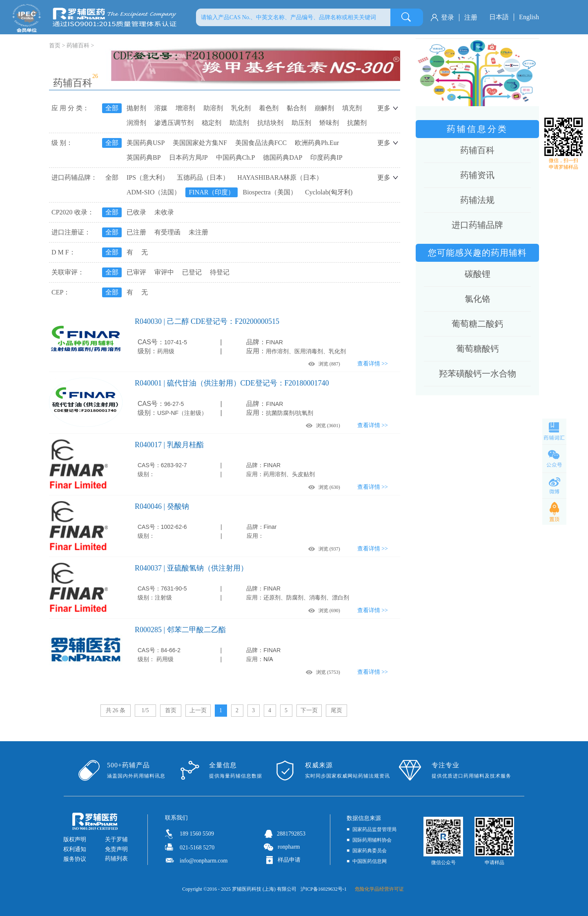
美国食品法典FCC (261, 143)
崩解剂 (324, 108)
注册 (471, 17)
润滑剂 (136, 123)
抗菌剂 (357, 123)
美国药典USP (146, 143)
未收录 (164, 212)
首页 (171, 710)
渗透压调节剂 (174, 123)
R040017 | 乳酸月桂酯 (169, 445)
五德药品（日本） (203, 177)
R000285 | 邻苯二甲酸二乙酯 (180, 630)
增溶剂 (185, 108)
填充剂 (352, 108)
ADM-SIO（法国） (154, 192)
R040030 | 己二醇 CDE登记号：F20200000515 (207, 321)
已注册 (136, 232)
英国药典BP (144, 157)
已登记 (192, 272)
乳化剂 (241, 108)
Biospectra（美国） (269, 192)
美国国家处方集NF (200, 143)
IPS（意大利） (148, 177)
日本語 (499, 17)
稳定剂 (212, 123)
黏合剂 (296, 108)
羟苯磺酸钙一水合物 (478, 374)
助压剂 (301, 123)
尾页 (336, 710)
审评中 (164, 272)
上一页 (198, 710)
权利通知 (75, 849)
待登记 (220, 272)
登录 (448, 17)
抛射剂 (136, 108)
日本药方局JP (188, 157)
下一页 (309, 710)
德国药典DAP (283, 157)
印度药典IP (326, 157)
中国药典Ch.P (236, 157)
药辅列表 (116, 859)
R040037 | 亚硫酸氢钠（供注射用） (191, 568)
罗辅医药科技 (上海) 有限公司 (264, 889)
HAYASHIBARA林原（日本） (280, 177)
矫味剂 (329, 123)
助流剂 (239, 123)
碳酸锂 (478, 274)
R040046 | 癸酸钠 (162, 506)
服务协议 (75, 859)
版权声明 (75, 839)
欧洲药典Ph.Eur (317, 143)
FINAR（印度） (212, 192)
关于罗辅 (116, 839)
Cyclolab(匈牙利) (329, 192)
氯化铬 (478, 299)
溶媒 (161, 108)
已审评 (136, 272)
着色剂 (269, 108)
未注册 (198, 232)
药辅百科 (78, 46)
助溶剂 (213, 108)
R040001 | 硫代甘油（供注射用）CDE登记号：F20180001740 (232, 383)
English (529, 17)
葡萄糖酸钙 (478, 349)
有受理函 (167, 232)
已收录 (136, 212)
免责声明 (116, 849)
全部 (112, 108)
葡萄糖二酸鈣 (477, 324)
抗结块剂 (270, 123)
